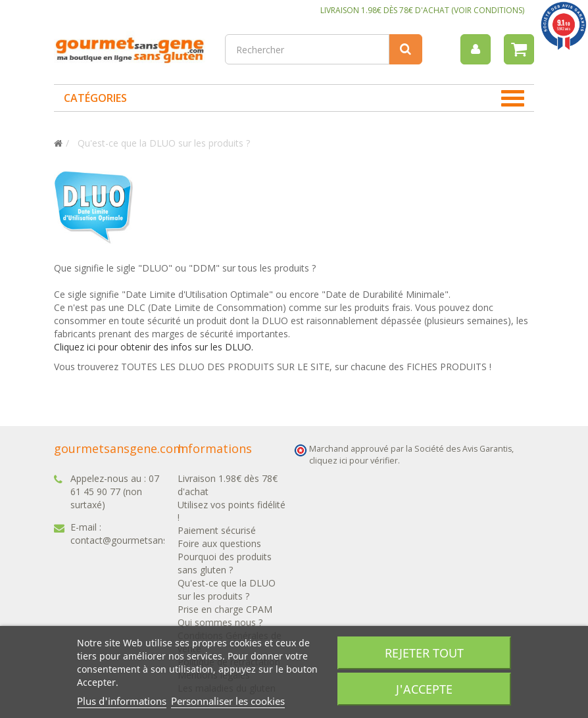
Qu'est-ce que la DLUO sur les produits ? (227, 589)
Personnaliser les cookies (228, 701)
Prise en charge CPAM (225, 609)
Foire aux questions (219, 543)
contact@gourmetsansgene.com (140, 540)
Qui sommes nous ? (220, 622)
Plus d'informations (122, 701)
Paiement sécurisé (217, 530)
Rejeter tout (424, 653)
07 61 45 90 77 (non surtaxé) (115, 491)
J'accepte (424, 689)
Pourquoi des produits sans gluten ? (225, 563)
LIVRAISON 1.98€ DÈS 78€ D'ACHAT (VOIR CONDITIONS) (422, 10)
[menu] (476, 49)
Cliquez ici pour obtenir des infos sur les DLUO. (154, 347)
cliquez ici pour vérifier (354, 461)
